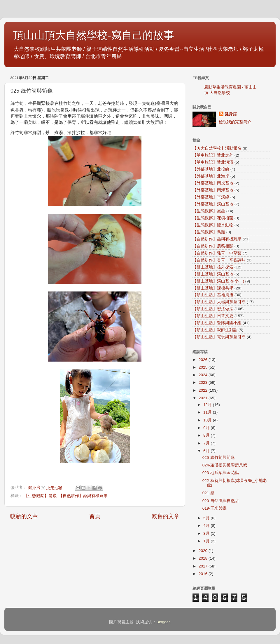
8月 (207, 435)
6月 (207, 451)
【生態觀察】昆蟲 (40, 496)
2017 (204, 566)
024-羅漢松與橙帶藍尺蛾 (225, 465)
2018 (204, 558)
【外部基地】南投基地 (213, 183)
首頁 (95, 516)
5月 (207, 518)
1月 (207, 541)
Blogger (163, 622)
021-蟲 (208, 493)
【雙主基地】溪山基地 (213, 274)
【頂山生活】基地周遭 (213, 295)
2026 (204, 360)
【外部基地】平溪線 (211, 197)
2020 (204, 551)
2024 (204, 375)
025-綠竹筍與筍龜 (219, 458)
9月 (207, 428)
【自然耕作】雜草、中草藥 (217, 253)
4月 (207, 526)
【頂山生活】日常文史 (213, 316)
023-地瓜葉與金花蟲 (221, 473)
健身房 (231, 114)
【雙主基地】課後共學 (213, 288)
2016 (204, 574)
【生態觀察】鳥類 (209, 232)
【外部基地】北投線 (211, 169)
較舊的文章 (166, 516)
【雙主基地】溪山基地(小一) (218, 281)
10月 (208, 420)
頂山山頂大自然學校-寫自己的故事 (94, 35)
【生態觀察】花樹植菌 (213, 218)
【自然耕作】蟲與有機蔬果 (83, 496)
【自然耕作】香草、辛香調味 (219, 260)
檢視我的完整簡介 (235, 122)
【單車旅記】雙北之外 (213, 155)
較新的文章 (24, 516)
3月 (207, 533)
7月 (207, 443)
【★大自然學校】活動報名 (217, 148)
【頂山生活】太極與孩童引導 (219, 302)
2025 (204, 367)
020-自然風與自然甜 (221, 501)
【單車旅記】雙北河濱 (213, 162)
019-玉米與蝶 (215, 508)
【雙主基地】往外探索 (213, 267)
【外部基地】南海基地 (213, 190)
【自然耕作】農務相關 (213, 246)
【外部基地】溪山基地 (213, 204)
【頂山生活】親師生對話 (215, 330)
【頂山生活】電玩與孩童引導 (219, 337)
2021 (204, 398)
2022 (204, 390)
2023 (204, 382)
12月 (208, 405)
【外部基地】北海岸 (211, 176)
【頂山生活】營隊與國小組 (217, 323)
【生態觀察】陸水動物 (213, 225)
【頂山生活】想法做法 (213, 309)
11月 (208, 412)
